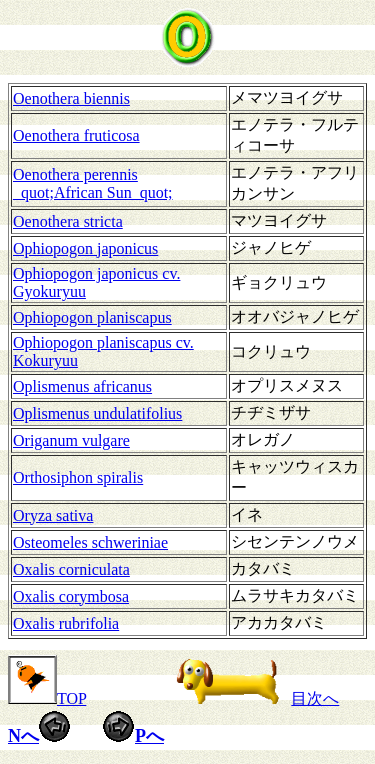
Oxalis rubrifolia (66, 623)
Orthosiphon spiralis (78, 477)
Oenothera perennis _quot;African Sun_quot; (93, 183)
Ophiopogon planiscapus (92, 317)
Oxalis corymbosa (71, 596)
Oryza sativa (53, 515)
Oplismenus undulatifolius (97, 413)
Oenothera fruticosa (76, 135)
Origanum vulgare (71, 440)
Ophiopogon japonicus (85, 248)
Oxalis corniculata (71, 569)
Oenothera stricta (68, 221)
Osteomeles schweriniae (90, 542)
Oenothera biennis (71, 98)
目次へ (252, 698)
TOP (47, 698)
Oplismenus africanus (82, 386)
